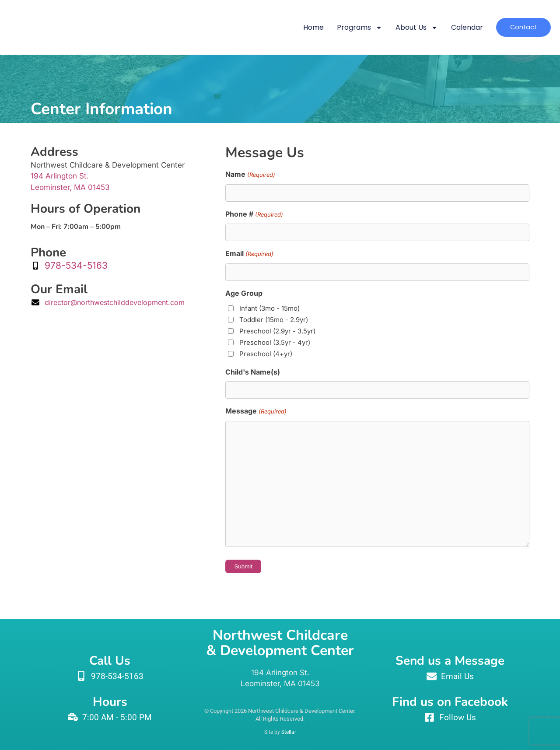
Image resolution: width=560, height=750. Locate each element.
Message (256, 412)
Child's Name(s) (253, 372)
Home (299, 27)
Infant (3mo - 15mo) (269, 308)
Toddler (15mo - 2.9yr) (274, 320)
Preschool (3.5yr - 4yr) (275, 342)
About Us (402, 28)
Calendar (453, 27)
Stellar (289, 732)
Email (249, 254)
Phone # (254, 215)
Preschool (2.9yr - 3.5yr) (277, 331)
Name (250, 175)
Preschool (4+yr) (266, 354)
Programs (345, 28)
